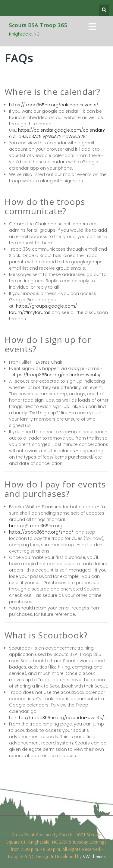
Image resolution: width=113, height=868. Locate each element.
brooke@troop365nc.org (36, 526)
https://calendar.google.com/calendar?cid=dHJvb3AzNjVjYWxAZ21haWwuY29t (57, 133)
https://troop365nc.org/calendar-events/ (54, 105)
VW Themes (94, 856)
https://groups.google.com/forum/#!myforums (43, 309)
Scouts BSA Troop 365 (38, 25)
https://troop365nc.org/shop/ (41, 532)
